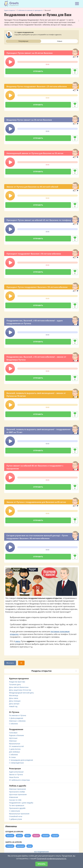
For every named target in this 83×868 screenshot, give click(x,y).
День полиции (15, 701)
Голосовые (13, 733)
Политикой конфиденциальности (52, 859)
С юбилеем (13, 724)
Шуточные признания (18, 794)
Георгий (10, 846)
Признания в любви (17, 792)
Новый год (13, 706)
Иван (28, 836)
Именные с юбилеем (17, 721)
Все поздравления (41, 852)
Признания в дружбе (17, 808)
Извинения (14, 797)
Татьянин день (15, 684)
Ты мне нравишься (17, 805)
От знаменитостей (16, 746)
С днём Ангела (15, 749)
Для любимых (14, 752)
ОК (21, 663)
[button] (10, 62)
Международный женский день (21, 693)
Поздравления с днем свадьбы (21, 803)
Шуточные (13, 738)
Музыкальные (15, 744)
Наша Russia (14, 777)
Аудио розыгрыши (16, 772)
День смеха (14, 698)
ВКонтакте (10, 663)
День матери (14, 704)
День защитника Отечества (20, 690)
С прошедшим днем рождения (21, 760)
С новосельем (14, 811)
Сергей (55, 836)
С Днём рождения (16, 718)
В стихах (12, 757)
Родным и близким (16, 735)
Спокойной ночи (16, 816)
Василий (10, 836)
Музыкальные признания (19, 814)
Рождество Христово (17, 682)
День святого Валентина (19, 687)
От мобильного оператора (19, 780)
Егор (30, 846)
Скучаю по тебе (15, 800)
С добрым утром (15, 819)
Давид (19, 836)
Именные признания (17, 789)
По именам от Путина (18, 715)
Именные (13, 741)
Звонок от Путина (16, 775)
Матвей (46, 836)
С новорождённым (16, 763)
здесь (18, 641)
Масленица (14, 695)
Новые (60, 41)
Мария (36, 836)
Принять (41, 864)
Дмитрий (20, 846)
